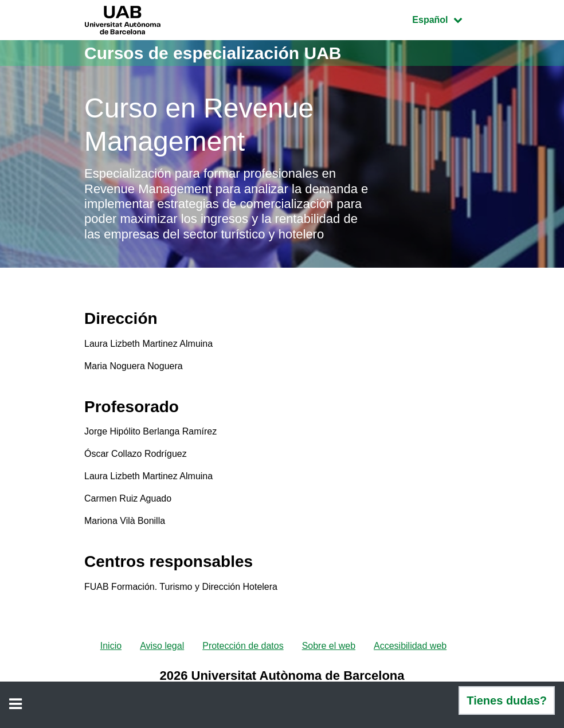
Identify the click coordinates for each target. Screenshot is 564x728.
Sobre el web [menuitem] (329, 646)
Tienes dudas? (507, 700)
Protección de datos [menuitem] (243, 646)
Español (446, 19)
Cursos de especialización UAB (213, 53)
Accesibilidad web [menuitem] (410, 646)
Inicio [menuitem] (111, 646)
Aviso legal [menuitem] (162, 646)
